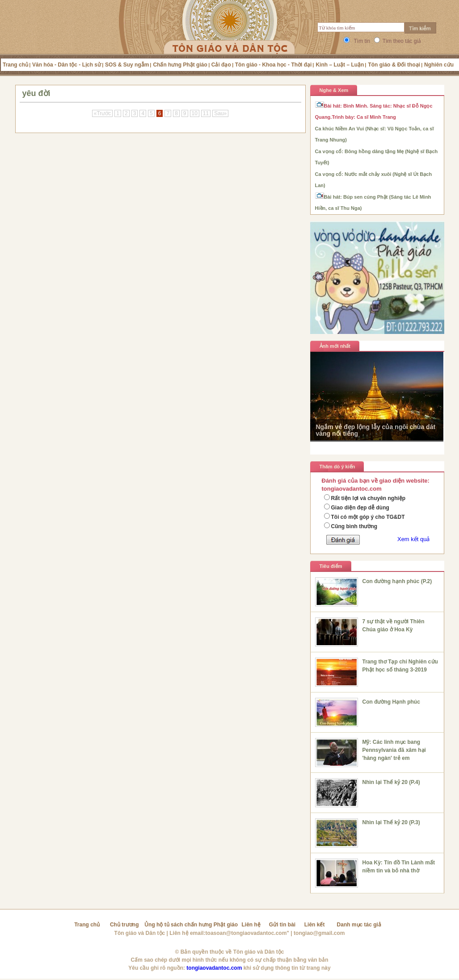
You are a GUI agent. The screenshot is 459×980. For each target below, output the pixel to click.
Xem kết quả (414, 539)
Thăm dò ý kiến (337, 467)
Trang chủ (15, 65)
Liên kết (315, 925)
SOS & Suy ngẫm (127, 65)
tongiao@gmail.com (319, 933)
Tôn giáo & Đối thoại (394, 65)
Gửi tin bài (282, 925)
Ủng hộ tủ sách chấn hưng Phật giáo (191, 925)
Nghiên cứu (439, 65)
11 (206, 113)
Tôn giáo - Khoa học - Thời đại (274, 65)
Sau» (220, 113)
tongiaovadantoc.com (214, 968)
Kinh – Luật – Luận (340, 65)
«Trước (103, 113)
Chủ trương (124, 925)
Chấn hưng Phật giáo (180, 65)
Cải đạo (221, 65)
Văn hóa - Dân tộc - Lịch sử (67, 65)
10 (195, 113)
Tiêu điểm (331, 566)
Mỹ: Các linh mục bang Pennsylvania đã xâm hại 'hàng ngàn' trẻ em (394, 750)
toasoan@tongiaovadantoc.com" (247, 933)
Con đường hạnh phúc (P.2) (397, 581)
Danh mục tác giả (359, 925)
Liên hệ (251, 925)
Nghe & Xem (334, 90)
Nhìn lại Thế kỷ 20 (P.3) (391, 822)
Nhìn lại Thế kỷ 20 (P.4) (391, 782)
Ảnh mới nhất (335, 346)
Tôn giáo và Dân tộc (140, 933)
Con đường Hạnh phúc (391, 702)
